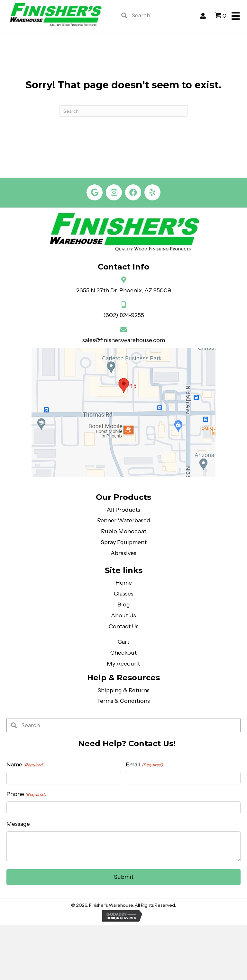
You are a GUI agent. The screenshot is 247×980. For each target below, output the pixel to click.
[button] (95, 192)
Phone (26, 794)
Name (25, 765)
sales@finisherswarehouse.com (124, 340)
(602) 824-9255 (124, 315)
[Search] (123, 111)
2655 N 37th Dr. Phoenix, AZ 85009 (124, 290)
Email (144, 765)
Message (18, 824)
